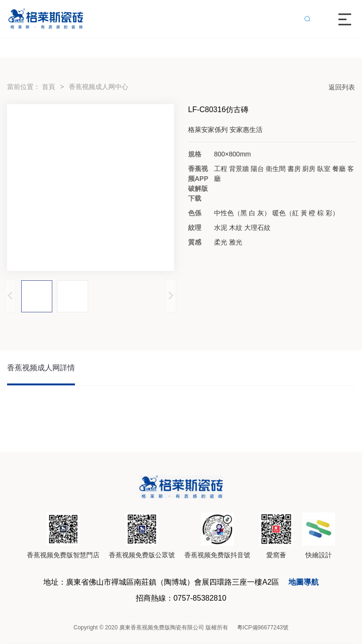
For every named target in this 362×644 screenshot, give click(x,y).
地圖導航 (304, 582)
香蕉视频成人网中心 (99, 87)
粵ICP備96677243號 (263, 628)
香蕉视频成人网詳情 (41, 368)
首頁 (49, 87)
